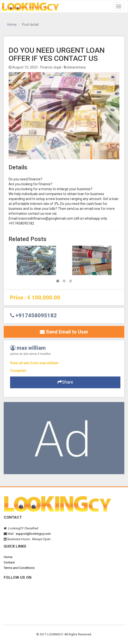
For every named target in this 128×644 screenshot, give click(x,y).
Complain (18, 371)
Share (65, 382)
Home (12, 25)
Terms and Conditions (19, 568)
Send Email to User (64, 332)
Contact (9, 562)
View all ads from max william (34, 363)
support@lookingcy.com (33, 534)
